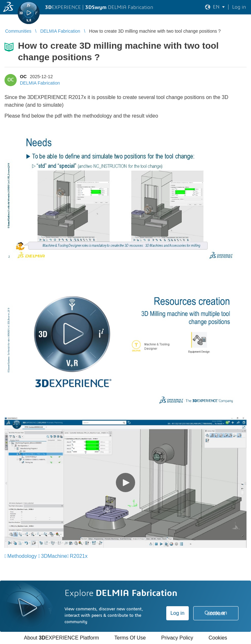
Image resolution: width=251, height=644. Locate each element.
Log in (177, 613)
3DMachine (54, 556)
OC (23, 77)
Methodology (22, 556)
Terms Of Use (130, 638)
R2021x (79, 556)
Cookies (218, 638)
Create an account (216, 613)
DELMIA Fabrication (40, 83)
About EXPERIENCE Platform (61, 638)
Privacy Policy (177, 638)
